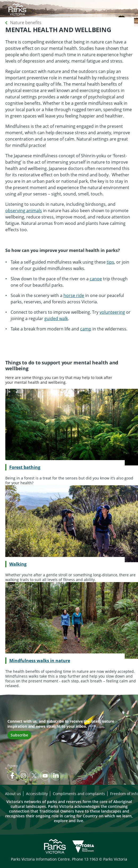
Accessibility (37, 794)
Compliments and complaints (79, 794)
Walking (18, 564)
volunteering (112, 312)
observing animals (24, 211)
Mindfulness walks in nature (40, 661)
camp (86, 329)
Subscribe (19, 735)
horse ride (74, 295)
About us (13, 794)
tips (110, 262)
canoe (96, 279)
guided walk (56, 319)
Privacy (13, 766)
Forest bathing (25, 467)
